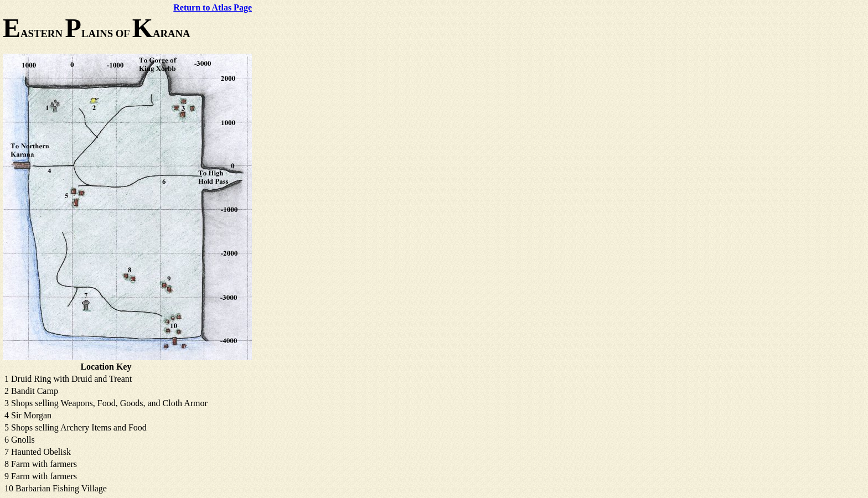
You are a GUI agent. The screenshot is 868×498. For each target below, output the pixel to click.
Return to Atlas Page (213, 7)
